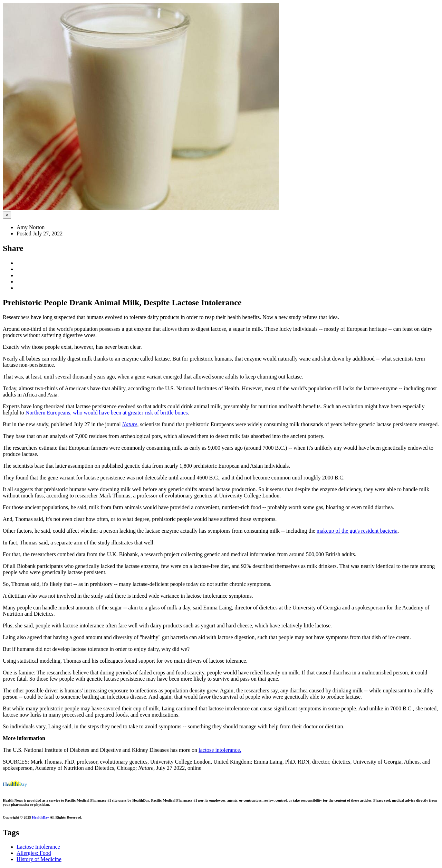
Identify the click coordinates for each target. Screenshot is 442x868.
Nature (130, 424)
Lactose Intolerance (38, 847)
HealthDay (41, 817)
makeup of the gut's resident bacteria (357, 531)
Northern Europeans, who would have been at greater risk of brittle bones (107, 413)
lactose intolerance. (220, 750)
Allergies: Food (34, 853)
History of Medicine (39, 859)
